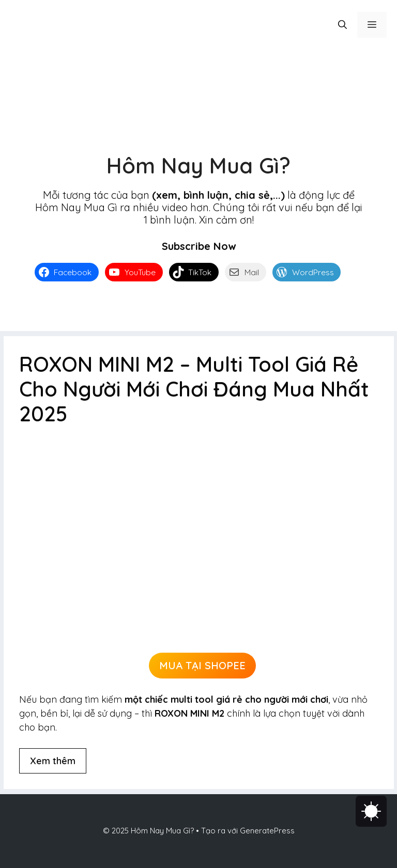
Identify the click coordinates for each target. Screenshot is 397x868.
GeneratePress (267, 831)
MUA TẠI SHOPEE (202, 665)
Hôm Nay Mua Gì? (198, 165)
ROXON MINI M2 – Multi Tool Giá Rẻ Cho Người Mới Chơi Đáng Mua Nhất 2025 (194, 389)
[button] (342, 25)
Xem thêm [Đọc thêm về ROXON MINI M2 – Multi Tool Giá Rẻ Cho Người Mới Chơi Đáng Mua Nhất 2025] (53, 761)
